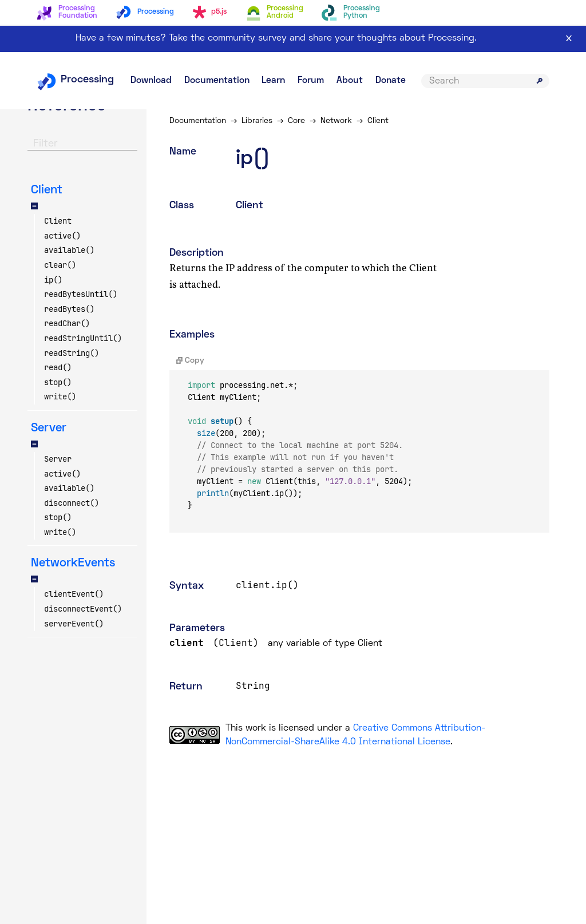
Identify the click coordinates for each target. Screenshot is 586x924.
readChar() (67, 323)
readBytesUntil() (81, 294)
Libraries (257, 121)
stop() (58, 382)
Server (58, 459)
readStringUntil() (83, 338)
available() (69, 250)
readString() (72, 353)
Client (58, 221)
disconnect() (72, 503)
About (350, 81)
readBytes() (69, 309)
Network (336, 121)
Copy (190, 361)
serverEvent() (74, 624)
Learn (273, 81)
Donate (391, 81)
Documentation (217, 81)
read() (58, 367)
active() (62, 236)
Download (151, 81)
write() (60, 396)
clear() (60, 265)
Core (296, 121)
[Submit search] (540, 81)
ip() (53, 280)
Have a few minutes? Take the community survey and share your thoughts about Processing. (276, 38)
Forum (311, 81)
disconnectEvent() (83, 609)
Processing (75, 80)
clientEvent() (74, 594)
